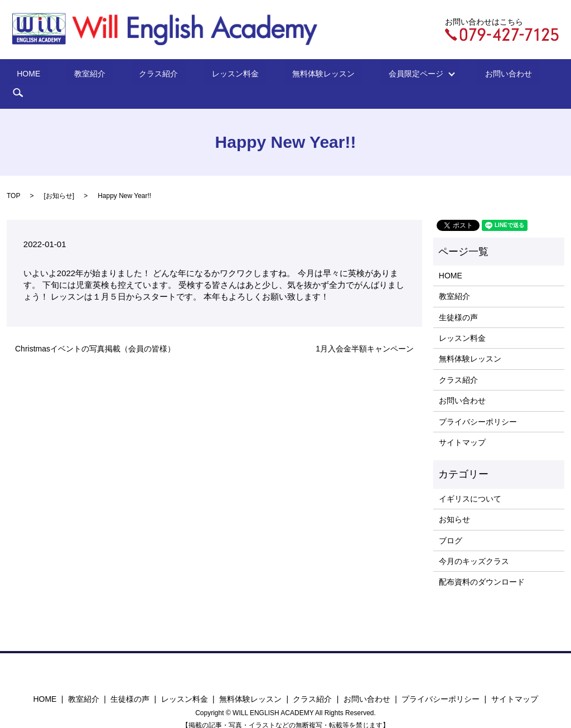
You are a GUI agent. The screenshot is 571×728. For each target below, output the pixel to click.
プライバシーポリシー (478, 404)
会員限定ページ (379, 75)
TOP (13, 179)
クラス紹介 (163, 75)
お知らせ (59, 179)
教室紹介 (109, 75)
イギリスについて (470, 481)
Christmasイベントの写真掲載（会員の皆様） (95, 331)
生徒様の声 (458, 300)
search (511, 75)
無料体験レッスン (298, 75)
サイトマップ (462, 425)
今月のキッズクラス (474, 544)
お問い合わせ (461, 75)
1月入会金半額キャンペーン (365, 331)
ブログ (451, 523)
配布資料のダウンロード (482, 565)
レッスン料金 (225, 75)
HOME (63, 75)
